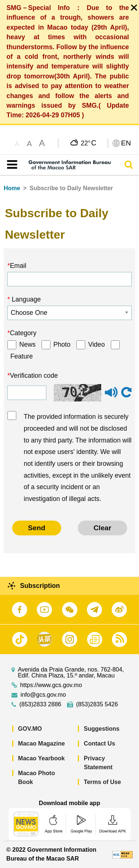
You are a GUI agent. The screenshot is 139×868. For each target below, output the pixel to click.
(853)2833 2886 (40, 704)
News (27, 344)
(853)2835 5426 (97, 704)
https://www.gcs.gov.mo (51, 685)
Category (23, 333)
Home (12, 188)
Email (18, 266)
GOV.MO (30, 729)
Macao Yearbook (42, 758)
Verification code (34, 376)
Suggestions (102, 729)
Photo (62, 344)
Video (97, 344)
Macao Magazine (42, 743)
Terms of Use (102, 782)
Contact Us (99, 743)
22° (89, 143)
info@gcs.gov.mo (43, 695)
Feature (22, 356)
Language (25, 299)
